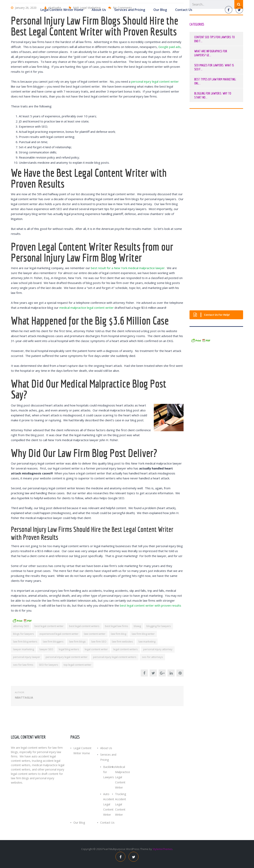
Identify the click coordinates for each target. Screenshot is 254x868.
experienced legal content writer (59, 634)
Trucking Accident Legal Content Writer (121, 804)
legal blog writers (69, 649)
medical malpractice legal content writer (87, 308)
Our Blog (160, 10)
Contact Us (184, 10)
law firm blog (119, 634)
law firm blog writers (25, 641)
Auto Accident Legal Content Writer (109, 804)
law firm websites (122, 641)
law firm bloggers (53, 641)
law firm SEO (99, 641)
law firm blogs (77, 641)
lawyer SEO (46, 649)
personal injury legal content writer (155, 81)
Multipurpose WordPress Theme (129, 849)
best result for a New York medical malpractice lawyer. (128, 268)
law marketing (147, 641)
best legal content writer (49, 626)
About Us (99, 10)
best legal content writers (84, 626)
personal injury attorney (158, 649)
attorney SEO (21, 626)
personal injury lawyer (27, 657)
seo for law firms (23, 665)
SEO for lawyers (49, 665)
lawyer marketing (24, 649)
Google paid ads (169, 47)
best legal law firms (117, 626)
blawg (137, 626)
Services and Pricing (130, 10)
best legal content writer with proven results (151, 605)
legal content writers (126, 649)
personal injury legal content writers (115, 657)
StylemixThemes (163, 849)
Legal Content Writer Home (62, 10)
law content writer (95, 634)
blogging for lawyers (159, 626)
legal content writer (96, 649)
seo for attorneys (152, 657)
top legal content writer (77, 665)
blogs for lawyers (24, 634)
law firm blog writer (143, 634)
